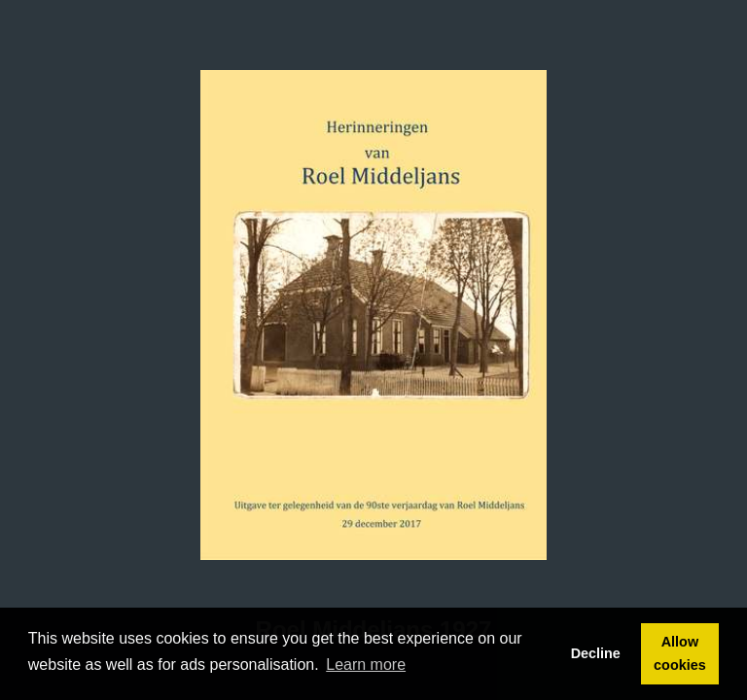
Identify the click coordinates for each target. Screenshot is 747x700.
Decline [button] (596, 653)
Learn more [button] (366, 665)
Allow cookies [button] (680, 653)
